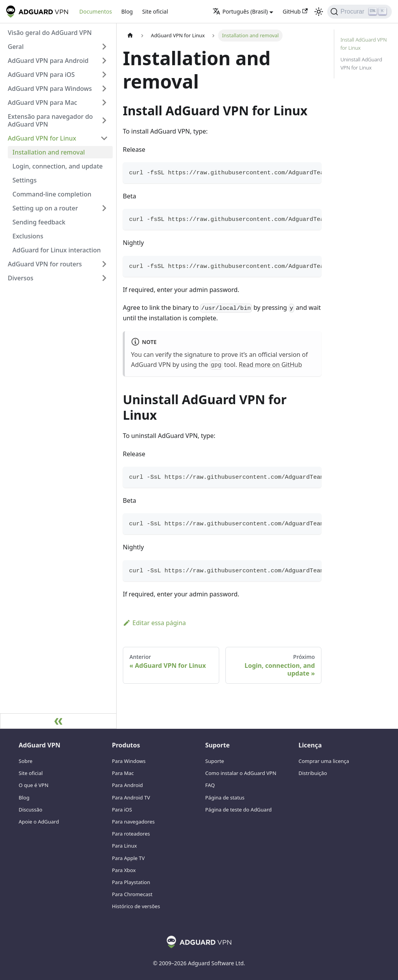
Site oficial (155, 11)
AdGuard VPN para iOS (41, 75)
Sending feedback (39, 222)
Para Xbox (124, 870)
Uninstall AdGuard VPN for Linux (361, 63)
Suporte (215, 761)
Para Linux (124, 846)
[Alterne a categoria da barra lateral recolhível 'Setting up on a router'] (104, 208)
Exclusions (28, 236)
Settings (24, 180)
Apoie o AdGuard (39, 822)
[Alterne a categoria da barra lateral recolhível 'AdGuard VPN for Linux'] (104, 138)
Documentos (96, 11)
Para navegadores (133, 822)
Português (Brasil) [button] (240, 11)
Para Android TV (131, 798)
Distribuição (313, 773)
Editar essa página (154, 623)
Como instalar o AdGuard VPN (241, 773)
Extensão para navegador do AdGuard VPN (50, 120)
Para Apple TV (128, 858)
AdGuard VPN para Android (48, 61)
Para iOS (122, 810)
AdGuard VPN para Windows (50, 89)
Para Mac (123, 773)
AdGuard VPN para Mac (42, 103)
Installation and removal (49, 152)
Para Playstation (131, 882)
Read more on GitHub (270, 365)
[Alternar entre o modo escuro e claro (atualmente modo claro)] (319, 12)
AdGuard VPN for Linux (42, 138)
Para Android (127, 785)
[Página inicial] (130, 36)
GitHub (295, 11)
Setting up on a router (45, 208)
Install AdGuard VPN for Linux (364, 44)
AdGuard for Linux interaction (57, 250)
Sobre (25, 761)
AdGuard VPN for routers (45, 264)
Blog (127, 11)
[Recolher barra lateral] (58, 721)
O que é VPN (34, 785)
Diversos (21, 278)
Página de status (225, 798)
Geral (16, 47)
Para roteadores (131, 834)
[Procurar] (360, 12)
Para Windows (129, 761)
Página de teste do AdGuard (238, 810)
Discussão (31, 810)
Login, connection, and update (58, 166)
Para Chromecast (132, 894)
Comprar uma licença (324, 761)
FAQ (210, 785)
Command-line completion (52, 194)
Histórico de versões (136, 906)
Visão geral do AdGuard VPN (50, 33)
